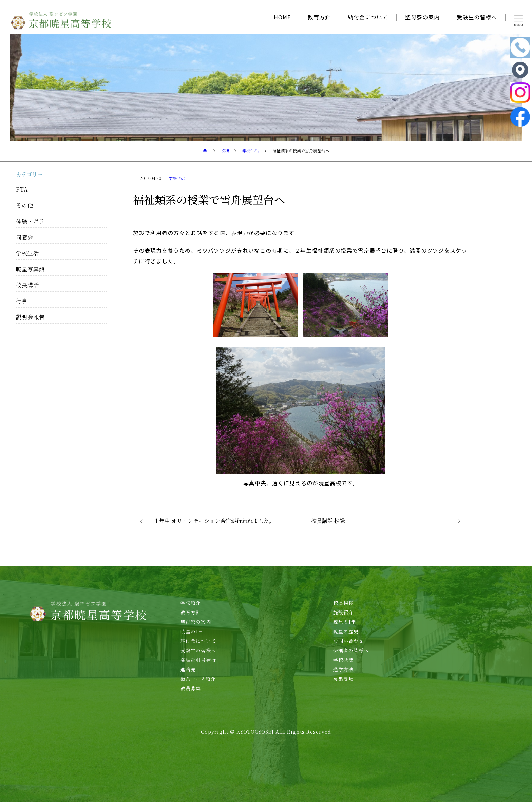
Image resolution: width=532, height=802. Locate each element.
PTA (22, 189)
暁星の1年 (345, 622)
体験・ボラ (30, 221)
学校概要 (343, 660)
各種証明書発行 (198, 660)
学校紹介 (191, 603)
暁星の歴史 (346, 631)
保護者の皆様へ (351, 650)
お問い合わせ (348, 641)
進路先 (188, 669)
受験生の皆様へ (477, 17)
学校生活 (176, 178)
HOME (282, 17)
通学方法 (343, 669)
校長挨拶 (343, 603)
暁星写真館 (30, 269)
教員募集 (191, 688)
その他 (25, 205)
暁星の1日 (192, 631)
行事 (22, 301)
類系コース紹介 (198, 679)
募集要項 (343, 679)
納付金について (368, 17)
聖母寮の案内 (422, 17)
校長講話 (27, 285)
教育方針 (319, 17)
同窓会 (25, 237)
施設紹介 (343, 612)
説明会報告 (30, 317)
